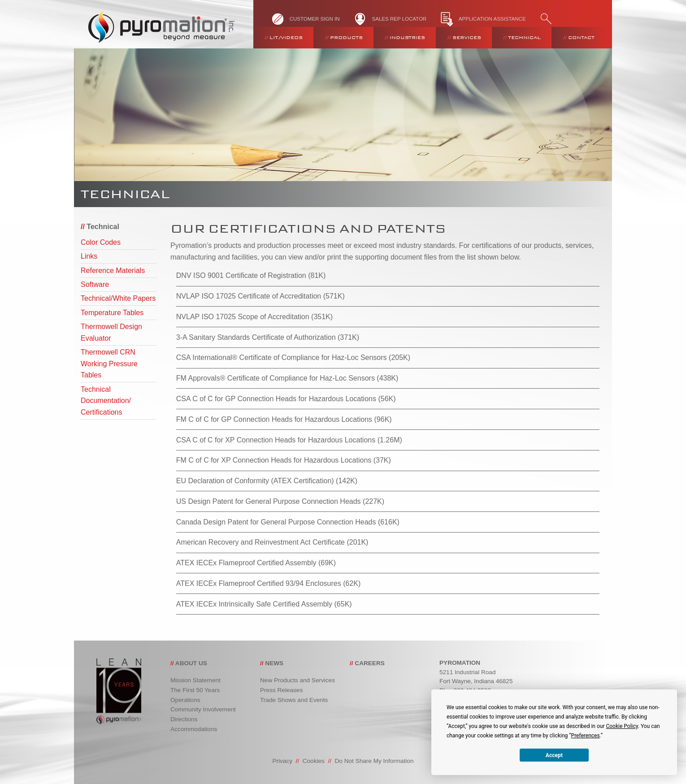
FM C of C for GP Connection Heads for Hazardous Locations (274, 419)
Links (89, 256)
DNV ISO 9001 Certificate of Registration (241, 275)
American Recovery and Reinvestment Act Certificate (261, 542)
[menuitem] (283, 38)
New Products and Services (297, 680)
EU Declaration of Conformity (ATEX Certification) (255, 481)
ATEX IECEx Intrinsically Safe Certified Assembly (254, 604)
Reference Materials (113, 271)
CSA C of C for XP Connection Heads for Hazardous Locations (276, 440)
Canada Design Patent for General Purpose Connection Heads (276, 522)
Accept (554, 755)
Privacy (282, 761)
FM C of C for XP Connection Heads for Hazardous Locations (274, 460)
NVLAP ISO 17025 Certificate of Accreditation (249, 296)
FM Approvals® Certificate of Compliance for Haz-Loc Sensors (276, 378)
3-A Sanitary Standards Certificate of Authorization (256, 337)
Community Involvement (203, 709)
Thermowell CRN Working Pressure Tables (109, 364)
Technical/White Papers (118, 298)
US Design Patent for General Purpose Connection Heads (269, 501)
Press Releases (281, 690)
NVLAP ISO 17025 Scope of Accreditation (243, 317)
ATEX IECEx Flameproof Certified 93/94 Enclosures (259, 583)
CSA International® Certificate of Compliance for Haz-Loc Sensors (282, 357)
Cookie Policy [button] (622, 726)
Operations (185, 700)
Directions (184, 719)
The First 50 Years (195, 690)
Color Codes (101, 242)
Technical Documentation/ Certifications (106, 401)
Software (95, 284)
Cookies (314, 761)
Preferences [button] (586, 736)
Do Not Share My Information (374, 761)
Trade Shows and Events (294, 700)
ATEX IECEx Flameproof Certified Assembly (246, 563)
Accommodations (194, 729)
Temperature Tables (112, 313)
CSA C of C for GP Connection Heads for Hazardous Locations (276, 399)
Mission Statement (195, 680)
